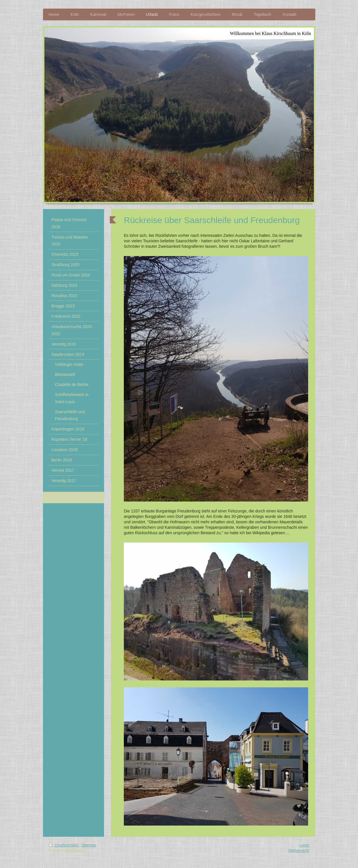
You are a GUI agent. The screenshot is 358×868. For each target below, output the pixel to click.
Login (304, 845)
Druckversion (64, 845)
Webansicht (299, 851)
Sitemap (89, 845)
